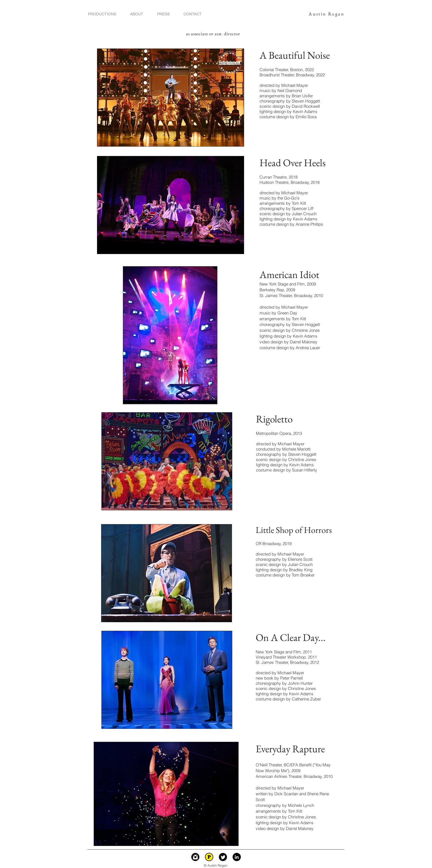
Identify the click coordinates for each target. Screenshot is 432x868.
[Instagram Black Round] (195, 857)
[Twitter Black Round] (223, 857)
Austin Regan (326, 14)
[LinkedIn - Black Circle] (237, 857)
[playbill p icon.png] (209, 857)
